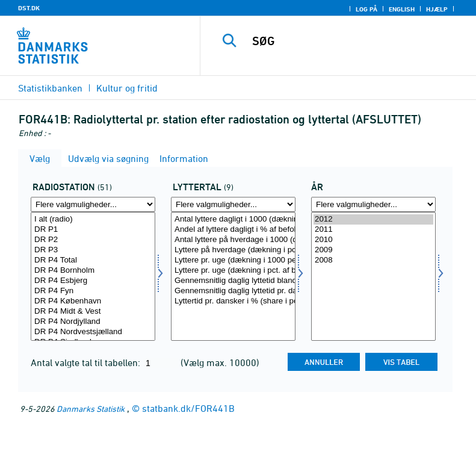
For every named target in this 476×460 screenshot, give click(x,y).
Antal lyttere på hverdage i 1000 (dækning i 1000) (233, 240)
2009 (373, 250)
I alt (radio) (93, 219)
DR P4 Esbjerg (93, 281)
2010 (373, 240)
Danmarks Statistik (91, 409)
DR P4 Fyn (93, 291)
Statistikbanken (50, 88)
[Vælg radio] (93, 276)
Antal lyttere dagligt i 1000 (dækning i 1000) (233, 219)
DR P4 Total (93, 260)
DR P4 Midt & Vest (93, 312)
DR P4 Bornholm (93, 271)
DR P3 (93, 250)
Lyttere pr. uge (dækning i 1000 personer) (233, 260)
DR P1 (93, 230)
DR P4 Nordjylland (93, 322)
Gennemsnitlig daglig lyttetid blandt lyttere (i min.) (233, 281)
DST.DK (29, 8)
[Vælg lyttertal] (233, 276)
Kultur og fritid (127, 88)
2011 (373, 230)
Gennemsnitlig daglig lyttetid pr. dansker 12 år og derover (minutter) (233, 291)
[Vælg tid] (373, 276)
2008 (373, 260)
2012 (373, 219)
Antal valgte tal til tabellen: (87, 362)
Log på (366, 9)
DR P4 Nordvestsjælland (93, 332)
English (402, 9)
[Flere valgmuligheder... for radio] (93, 204)
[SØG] (356, 41)
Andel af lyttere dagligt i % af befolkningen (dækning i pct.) (233, 230)
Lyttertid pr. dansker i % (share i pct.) (233, 301)
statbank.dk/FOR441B (188, 408)
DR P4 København (93, 301)
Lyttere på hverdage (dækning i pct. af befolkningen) (233, 250)
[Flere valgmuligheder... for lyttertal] (233, 204)
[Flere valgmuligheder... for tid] (373, 204)
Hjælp (437, 9)
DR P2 (93, 240)
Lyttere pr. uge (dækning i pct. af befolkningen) (233, 271)
